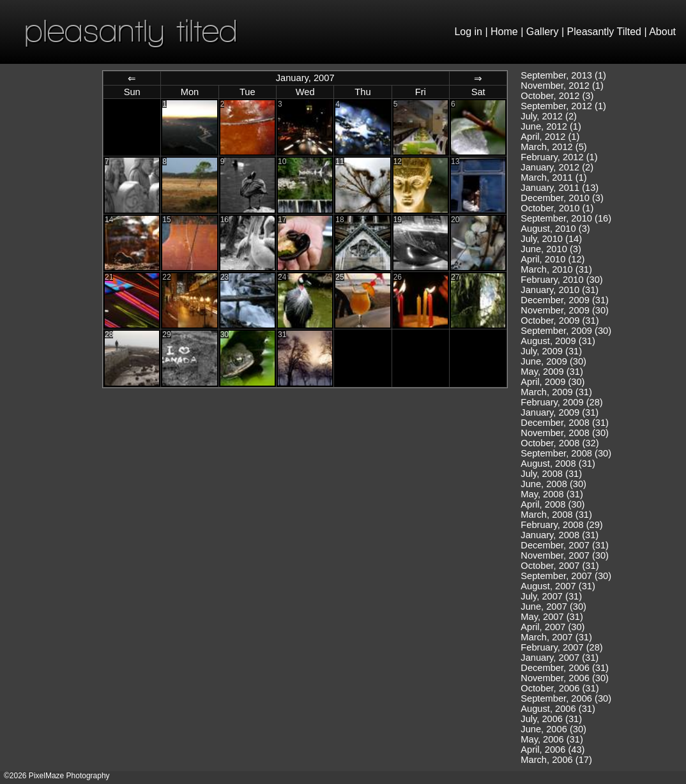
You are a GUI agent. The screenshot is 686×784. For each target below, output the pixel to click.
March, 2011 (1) (553, 177)
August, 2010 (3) (555, 229)
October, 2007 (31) (560, 566)
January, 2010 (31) (560, 290)
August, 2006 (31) (558, 709)
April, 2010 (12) (553, 259)
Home (504, 32)
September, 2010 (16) (566, 218)
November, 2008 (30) (565, 433)
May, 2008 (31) (552, 494)
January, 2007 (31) (560, 658)
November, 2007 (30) (565, 555)
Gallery (543, 32)
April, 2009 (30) (553, 382)
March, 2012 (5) (553, 147)
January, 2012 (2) (557, 167)
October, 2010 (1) (557, 208)
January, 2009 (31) (560, 412)
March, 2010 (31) (556, 269)
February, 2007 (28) (561, 647)
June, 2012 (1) (551, 126)
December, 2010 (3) (562, 198)
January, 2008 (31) (560, 535)
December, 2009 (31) (565, 300)
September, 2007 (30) (566, 576)
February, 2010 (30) (561, 280)
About (662, 32)
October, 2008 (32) (560, 443)
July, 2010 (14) (551, 239)
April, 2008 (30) (553, 504)
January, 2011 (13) (560, 188)
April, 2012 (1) (550, 137)
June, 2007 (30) (553, 607)
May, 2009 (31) (552, 372)
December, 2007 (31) (565, 545)
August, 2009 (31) (558, 341)
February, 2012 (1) (559, 157)
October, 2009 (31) (560, 320)
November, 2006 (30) (565, 678)
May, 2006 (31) (552, 739)
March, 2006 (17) (556, 760)
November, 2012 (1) (562, 86)
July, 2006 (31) (551, 719)
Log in (468, 32)
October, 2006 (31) (560, 688)
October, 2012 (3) (557, 96)
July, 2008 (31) (551, 474)
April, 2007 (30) (553, 627)
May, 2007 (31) (552, 617)
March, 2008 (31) (556, 515)
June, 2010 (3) (551, 249)
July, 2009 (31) (551, 351)
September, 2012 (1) (563, 106)
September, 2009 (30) (566, 331)
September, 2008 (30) (566, 453)
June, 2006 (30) (553, 729)
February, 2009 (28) (561, 402)
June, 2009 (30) (553, 361)
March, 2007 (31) (556, 637)
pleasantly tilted (131, 30)
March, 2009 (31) (556, 392)
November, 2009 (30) (565, 310)
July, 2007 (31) (551, 596)
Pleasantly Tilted (605, 32)
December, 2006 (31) (565, 668)
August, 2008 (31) (558, 464)
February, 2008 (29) (561, 525)
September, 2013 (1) (563, 75)
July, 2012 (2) (549, 116)
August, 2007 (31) (558, 586)
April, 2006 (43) (553, 750)
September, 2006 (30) (566, 698)
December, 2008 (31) (565, 423)
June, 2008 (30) (553, 484)
